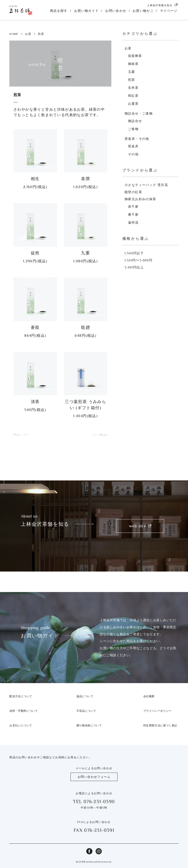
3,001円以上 (134, 267)
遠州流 (133, 222)
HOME (14, 34)
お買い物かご (143, 11)
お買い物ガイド (86, 11)
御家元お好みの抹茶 (140, 199)
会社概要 (149, 696)
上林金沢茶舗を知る (162, 5)
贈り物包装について (89, 725)
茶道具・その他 (137, 139)
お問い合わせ (116, 11)
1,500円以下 (134, 253)
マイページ (169, 11)
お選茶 (133, 104)
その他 (133, 154)
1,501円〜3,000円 (138, 260)
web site (140, 526)
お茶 (28, 34)
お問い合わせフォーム (94, 777)
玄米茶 (133, 88)
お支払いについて (21, 725)
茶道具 (133, 146)
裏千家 (133, 214)
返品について (85, 696)
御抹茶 (133, 64)
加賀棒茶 (135, 56)
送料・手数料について (23, 711)
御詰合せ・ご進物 (139, 113)
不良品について (86, 711)
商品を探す (59, 11)
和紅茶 (133, 96)
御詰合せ (135, 121)
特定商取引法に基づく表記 (160, 725)
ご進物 (133, 129)
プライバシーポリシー (157, 711)
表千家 (133, 207)
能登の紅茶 (133, 192)
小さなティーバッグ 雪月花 (146, 185)
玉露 (132, 72)
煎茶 (132, 80)
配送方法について (21, 696)
